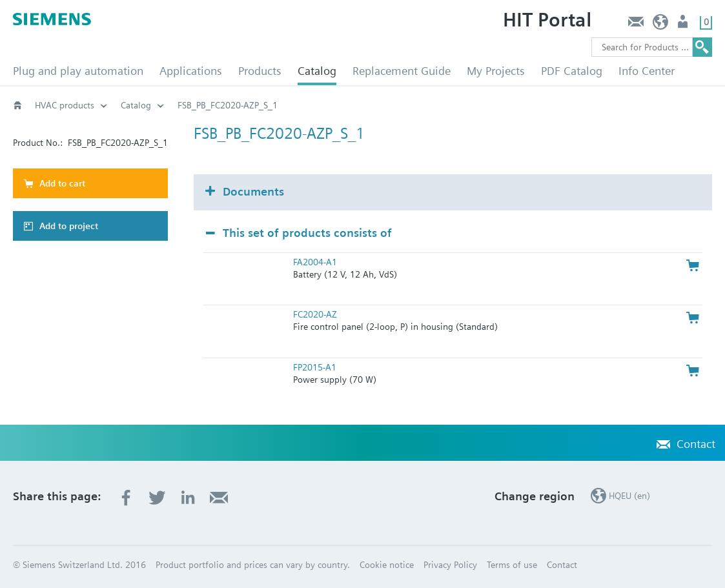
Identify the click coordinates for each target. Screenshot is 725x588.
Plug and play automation (78, 71)
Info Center (647, 71)
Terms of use (512, 565)
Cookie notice (387, 565)
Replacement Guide (402, 71)
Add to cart (62, 183)
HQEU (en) (661, 25)
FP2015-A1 (315, 367)
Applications (191, 71)
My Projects (496, 71)
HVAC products (65, 105)
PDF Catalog (572, 71)
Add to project (69, 226)
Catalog (317, 71)
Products (260, 71)
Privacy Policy (450, 565)
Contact (636, 25)
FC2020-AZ (315, 314)
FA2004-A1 (315, 262)
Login (684, 25)
